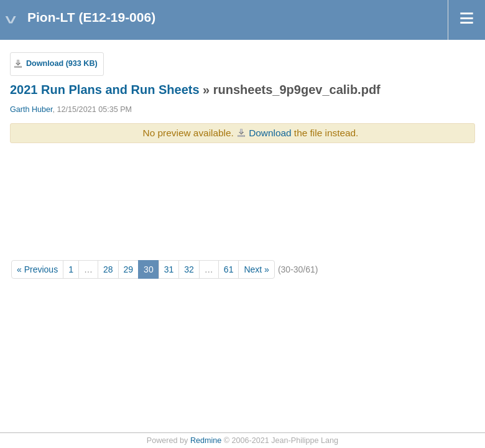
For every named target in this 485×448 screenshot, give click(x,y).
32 (189, 269)
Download (270, 133)
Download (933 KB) (62, 63)
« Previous (37, 269)
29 (129, 269)
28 (108, 269)
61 (229, 269)
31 (169, 269)
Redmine (206, 441)
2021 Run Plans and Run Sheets (105, 90)
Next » (256, 269)
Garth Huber (31, 110)
